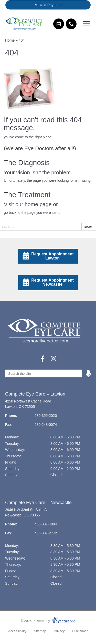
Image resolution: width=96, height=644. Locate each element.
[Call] (71, 24)
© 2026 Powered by (48, 621)
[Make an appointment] (59, 24)
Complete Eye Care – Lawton (35, 394)
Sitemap (40, 631)
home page (38, 204)
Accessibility (17, 631)
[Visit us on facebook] (42, 359)
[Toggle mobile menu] (86, 23)
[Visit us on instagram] (54, 359)
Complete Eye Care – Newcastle (38, 503)
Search (89, 227)
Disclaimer (80, 631)
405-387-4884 (46, 524)
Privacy (59, 631)
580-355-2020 (46, 416)
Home (10, 40)
